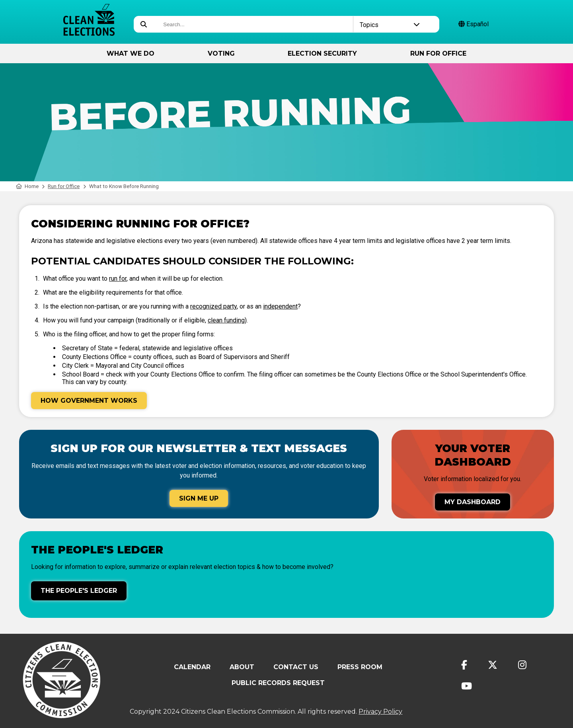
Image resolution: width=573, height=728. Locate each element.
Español (474, 24)
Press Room (360, 667)
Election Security (322, 53)
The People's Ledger (79, 591)
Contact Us (296, 667)
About (242, 667)
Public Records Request (278, 683)
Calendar (192, 667)
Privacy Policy (380, 711)
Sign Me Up (199, 498)
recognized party (213, 306)
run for (118, 279)
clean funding (226, 320)
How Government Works (89, 401)
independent (280, 306)
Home (27, 186)
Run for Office (438, 53)
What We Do (131, 53)
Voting (221, 53)
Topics (390, 25)
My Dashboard (473, 502)
